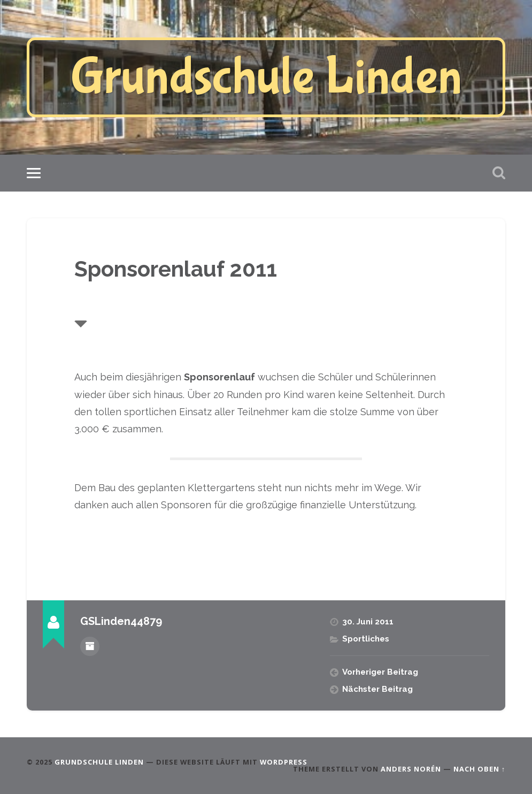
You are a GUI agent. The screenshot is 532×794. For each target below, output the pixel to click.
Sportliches (366, 639)
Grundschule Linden (266, 77)
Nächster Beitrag (377, 689)
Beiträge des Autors (90, 646)
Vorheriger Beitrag (380, 672)
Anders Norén (411, 769)
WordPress (284, 762)
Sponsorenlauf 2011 (176, 269)
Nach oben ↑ (479, 769)
